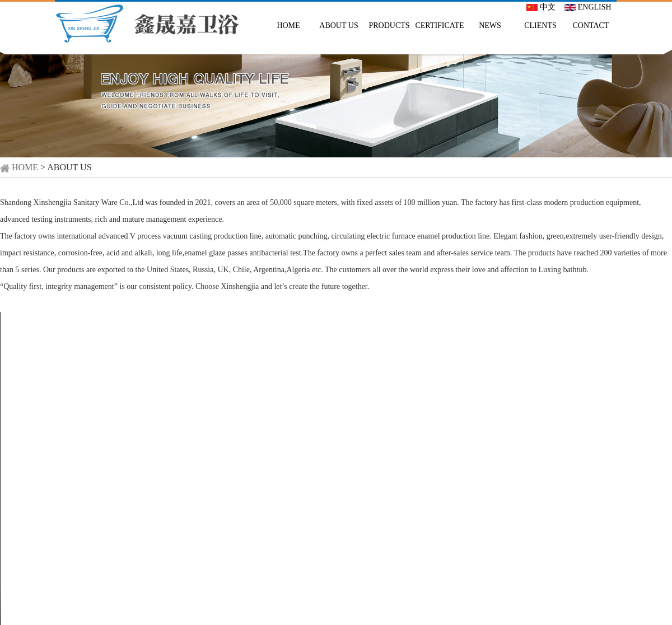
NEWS (490, 25)
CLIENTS (540, 25)
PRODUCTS (389, 25)
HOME (288, 25)
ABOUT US (339, 25)
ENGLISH (588, 7)
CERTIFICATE (439, 25)
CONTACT (591, 25)
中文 (541, 7)
